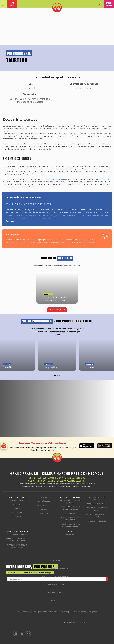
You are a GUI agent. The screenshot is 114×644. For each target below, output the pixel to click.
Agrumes (44, 497)
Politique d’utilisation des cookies (55, 577)
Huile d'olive (17, 517)
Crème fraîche (17, 500)
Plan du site (55, 601)
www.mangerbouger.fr (87, 612)
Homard (17, 508)
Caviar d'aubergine (44, 505)
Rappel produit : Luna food (17, 534)
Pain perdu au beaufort (97, 504)
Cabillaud (44, 514)
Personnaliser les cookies (55, 585)
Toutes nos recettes (57, 310)
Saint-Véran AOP (44, 501)
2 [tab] (58, 376)
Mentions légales (55, 593)
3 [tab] (61, 376)
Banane (44, 509)
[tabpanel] (57, 356)
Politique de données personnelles (55, 569)
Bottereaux (70, 513)
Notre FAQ (70, 534)
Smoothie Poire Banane (97, 521)
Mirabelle (17, 504)
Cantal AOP (17, 512)
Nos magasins (55, 561)
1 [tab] (55, 376)
